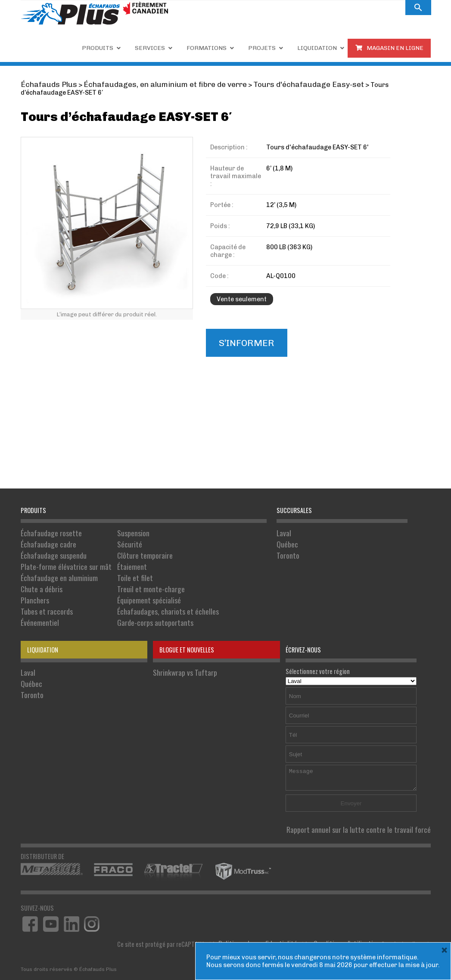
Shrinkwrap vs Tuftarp (180, 652)
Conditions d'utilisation (352, 921)
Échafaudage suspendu (49, 550)
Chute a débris (39, 577)
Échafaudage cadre (45, 541)
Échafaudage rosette (47, 532)
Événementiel (37, 604)
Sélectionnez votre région (351, 656)
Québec (286, 541)
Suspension (117, 532)
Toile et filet (118, 568)
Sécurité (114, 541)
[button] (418, 8)
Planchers (33, 586)
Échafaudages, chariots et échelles (147, 595)
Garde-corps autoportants (136, 604)
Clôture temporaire (127, 550)
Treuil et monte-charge (132, 577)
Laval (283, 532)
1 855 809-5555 (205, 7)
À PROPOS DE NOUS (310, 8)
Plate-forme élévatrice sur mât (59, 559)
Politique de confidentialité (274, 921)
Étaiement (116, 559)
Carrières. (258, 8)
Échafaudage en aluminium (54, 568)
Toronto (286, 550)
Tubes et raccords (43, 595)
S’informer (242, 333)
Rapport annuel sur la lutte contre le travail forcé (370, 809)
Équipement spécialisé (131, 586)
